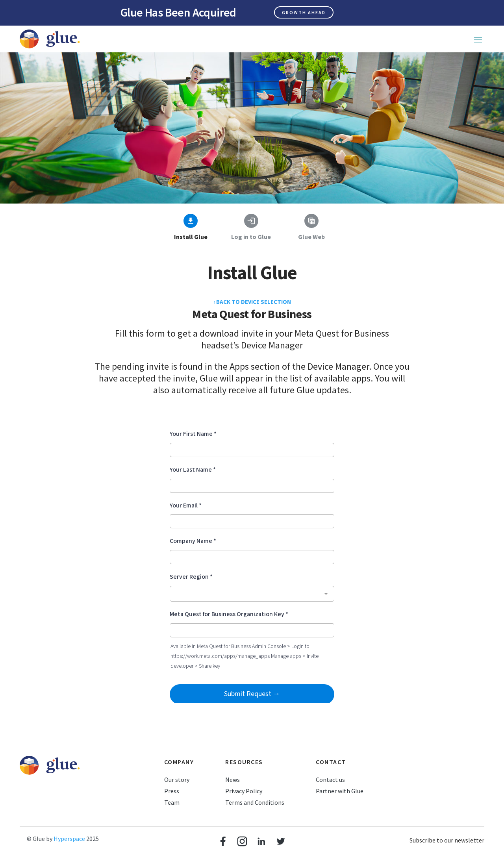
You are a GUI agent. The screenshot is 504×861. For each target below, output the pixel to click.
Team (172, 802)
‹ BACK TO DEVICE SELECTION (252, 302)
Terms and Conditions (255, 802)
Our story (177, 780)
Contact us (330, 780)
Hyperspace (69, 839)
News (233, 780)
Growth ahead (304, 12)
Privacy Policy (244, 791)
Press (172, 791)
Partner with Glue (340, 791)
